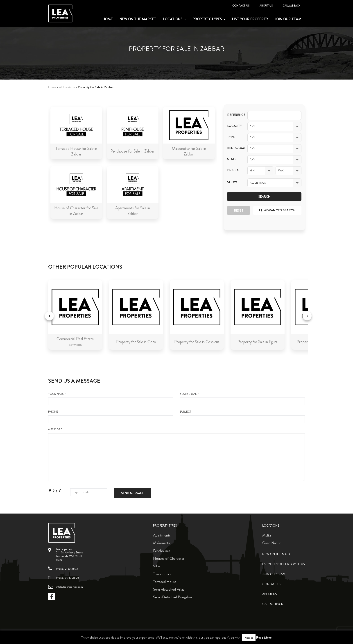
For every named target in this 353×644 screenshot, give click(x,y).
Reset (239, 210)
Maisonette (162, 543)
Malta (267, 535)
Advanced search (277, 210)
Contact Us (241, 6)
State (232, 159)
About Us (266, 6)
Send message (133, 493)
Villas (157, 566)
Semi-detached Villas (169, 589)
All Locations (67, 87)
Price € (233, 170)
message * (176, 454)
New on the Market (138, 19)
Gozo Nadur (271, 543)
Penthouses (162, 551)
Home (108, 19)
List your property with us (284, 564)
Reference (234, 115)
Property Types (165, 526)
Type (231, 137)
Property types (207, 19)
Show (232, 182)
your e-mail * (242, 399)
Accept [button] (249, 638)
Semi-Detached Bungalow (173, 597)
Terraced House (165, 582)
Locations (173, 19)
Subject (242, 416)
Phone (111, 416)
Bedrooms (234, 148)
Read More (264, 637)
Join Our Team (288, 19)
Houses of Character (169, 558)
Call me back (292, 6)
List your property (250, 19)
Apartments (162, 535)
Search (264, 196)
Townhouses (162, 574)
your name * (111, 399)
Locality (234, 126)
